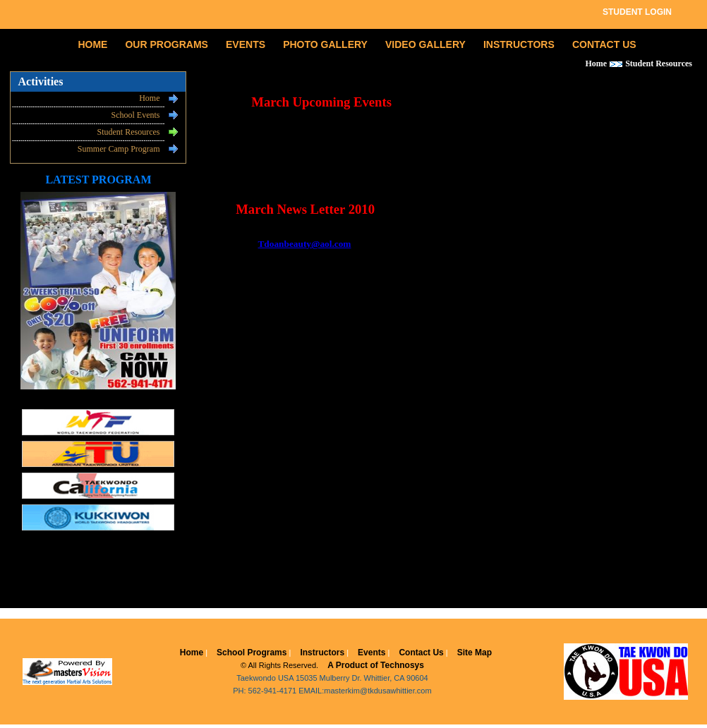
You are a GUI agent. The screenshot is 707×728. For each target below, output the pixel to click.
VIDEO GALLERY (425, 44)
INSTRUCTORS (519, 44)
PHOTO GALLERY (325, 44)
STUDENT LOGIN (637, 12)
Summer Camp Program (119, 149)
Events (371, 653)
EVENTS (246, 44)
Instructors (322, 653)
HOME (92, 44)
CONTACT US (604, 44)
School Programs (252, 653)
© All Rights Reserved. (279, 665)
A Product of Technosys (376, 665)
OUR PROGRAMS (166, 44)
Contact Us (421, 653)
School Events (135, 115)
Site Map (475, 653)
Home (149, 98)
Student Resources (128, 132)
